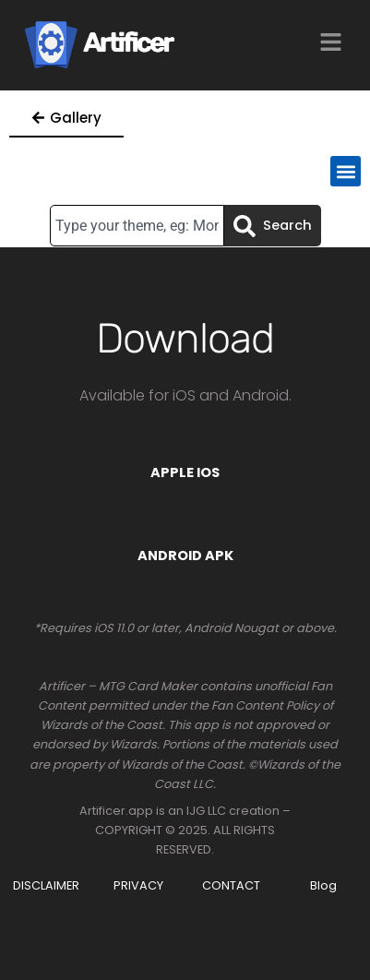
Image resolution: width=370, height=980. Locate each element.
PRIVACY (138, 885)
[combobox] (137, 226)
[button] (346, 171)
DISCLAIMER (46, 885)
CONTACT (231, 885)
